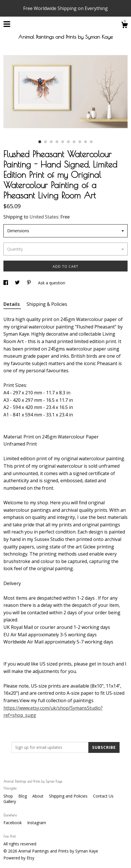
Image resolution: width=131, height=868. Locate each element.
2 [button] (45, 142)
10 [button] (91, 142)
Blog (23, 796)
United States (44, 217)
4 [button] (57, 142)
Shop (9, 796)
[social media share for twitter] (18, 283)
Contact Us (103, 796)
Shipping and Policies (69, 796)
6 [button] (68, 142)
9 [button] (86, 142)
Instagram (37, 823)
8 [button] (80, 142)
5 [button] (63, 142)
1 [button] (40, 142)
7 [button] (74, 142)
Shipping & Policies (47, 304)
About (38, 796)
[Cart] (124, 26)
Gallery (10, 801)
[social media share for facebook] (6, 283)
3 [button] (51, 142)
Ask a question (52, 283)
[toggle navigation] (7, 24)
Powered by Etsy (19, 858)
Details (12, 304)
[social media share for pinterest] (29, 283)
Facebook (13, 823)
